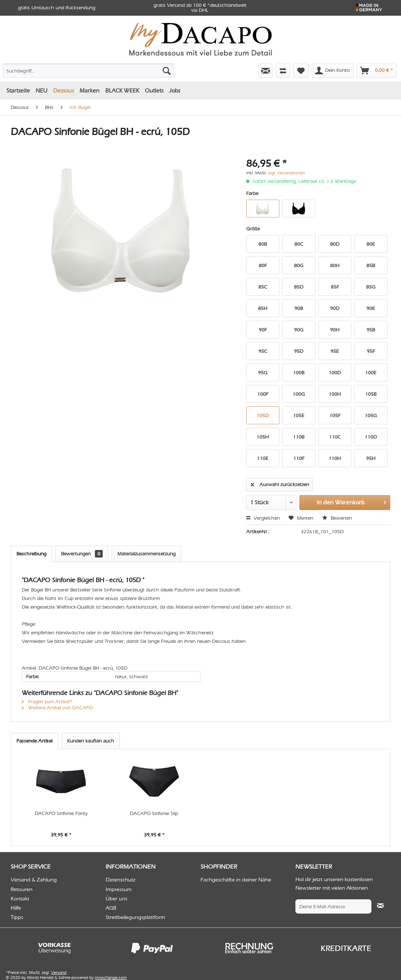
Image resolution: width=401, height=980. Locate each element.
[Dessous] (64, 91)
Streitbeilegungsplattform (135, 917)
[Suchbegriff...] (88, 71)
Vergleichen (263, 518)
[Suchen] (167, 71)
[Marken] (90, 91)
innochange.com (111, 977)
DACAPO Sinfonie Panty (61, 813)
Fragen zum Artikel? (47, 702)
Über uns (116, 899)
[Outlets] (154, 91)
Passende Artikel (34, 741)
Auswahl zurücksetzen (280, 483)
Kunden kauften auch (91, 741)
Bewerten (337, 518)
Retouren (22, 889)
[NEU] (42, 91)
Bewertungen (82, 554)
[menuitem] (63, 69)
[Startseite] (18, 91)
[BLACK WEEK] (122, 91)
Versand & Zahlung (34, 880)
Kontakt (20, 899)
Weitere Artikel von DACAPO (57, 708)
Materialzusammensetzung (146, 554)
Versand (59, 972)
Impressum (119, 889)
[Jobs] (175, 91)
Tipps (17, 917)
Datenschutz (121, 880)
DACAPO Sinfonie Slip (154, 813)
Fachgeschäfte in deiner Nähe (236, 880)
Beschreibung (31, 554)
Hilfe (16, 908)
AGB (111, 908)
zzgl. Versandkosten (286, 173)
